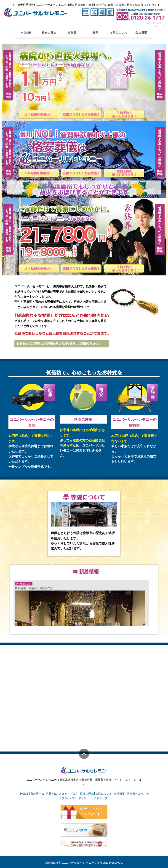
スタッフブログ (68, 794)
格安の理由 (83, 420)
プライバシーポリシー (155, 23)
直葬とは (51, 794)
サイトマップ (159, 26)
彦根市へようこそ (138, 794)
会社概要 (119, 794)
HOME (24, 794)
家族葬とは (37, 794)
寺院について (104, 794)
